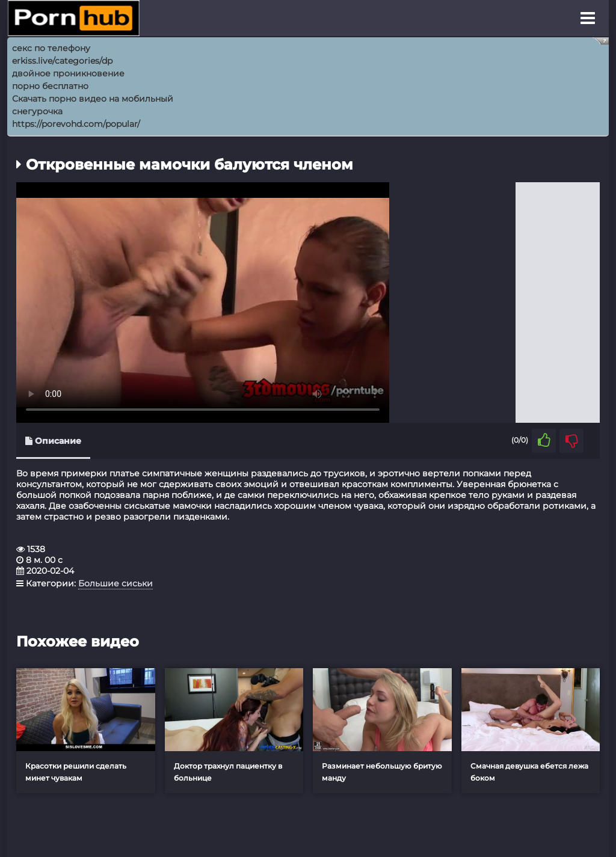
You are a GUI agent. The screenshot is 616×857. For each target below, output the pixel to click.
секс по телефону (51, 48)
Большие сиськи (115, 583)
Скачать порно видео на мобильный (93, 99)
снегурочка (37, 111)
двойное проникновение (68, 73)
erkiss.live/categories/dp (62, 61)
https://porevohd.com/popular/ (76, 124)
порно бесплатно (50, 86)
